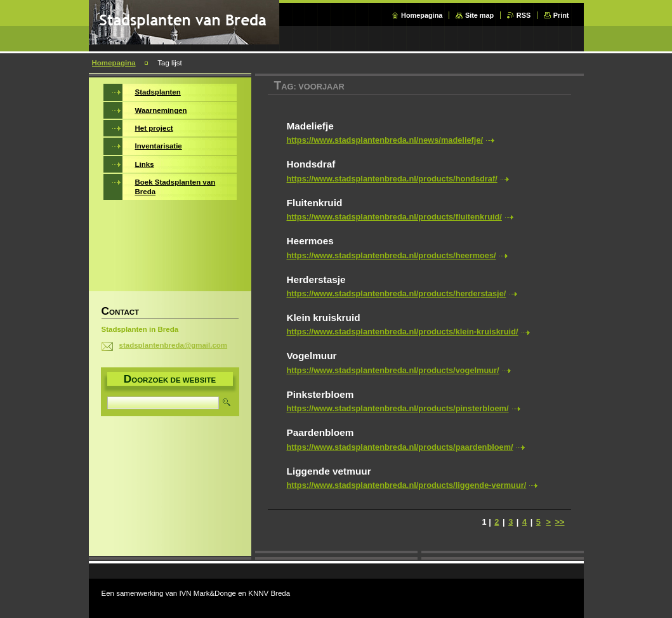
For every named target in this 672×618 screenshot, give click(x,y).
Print (561, 15)
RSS (524, 15)
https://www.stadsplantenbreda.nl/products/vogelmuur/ (393, 370)
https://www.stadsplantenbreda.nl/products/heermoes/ (392, 255)
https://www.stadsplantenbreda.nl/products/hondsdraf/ (392, 179)
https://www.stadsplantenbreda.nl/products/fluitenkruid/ (394, 217)
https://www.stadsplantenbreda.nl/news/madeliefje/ (385, 140)
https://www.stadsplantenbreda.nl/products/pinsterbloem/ (398, 408)
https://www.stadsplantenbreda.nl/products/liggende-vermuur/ (407, 485)
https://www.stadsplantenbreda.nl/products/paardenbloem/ (400, 447)
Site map (479, 15)
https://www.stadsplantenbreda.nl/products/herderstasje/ (397, 293)
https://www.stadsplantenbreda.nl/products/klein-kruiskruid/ (403, 332)
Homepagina (422, 15)
